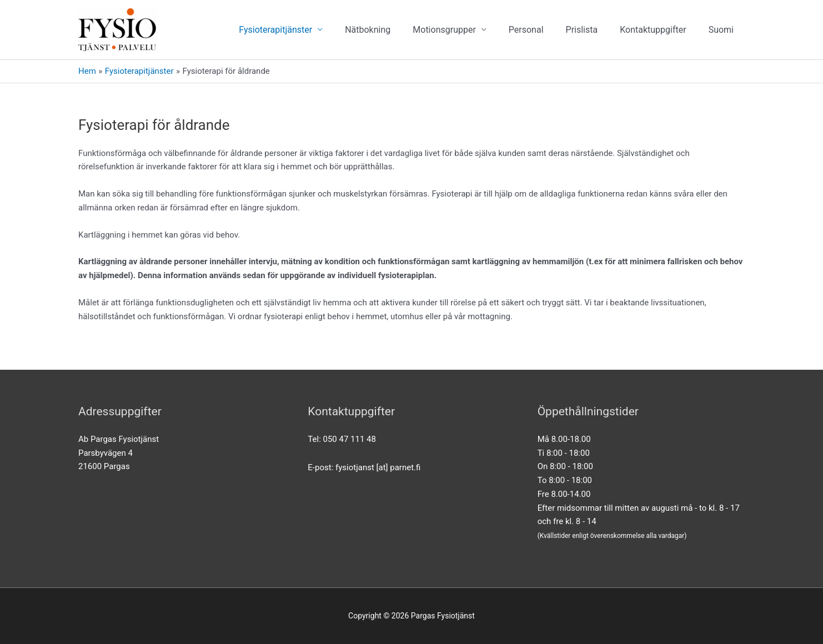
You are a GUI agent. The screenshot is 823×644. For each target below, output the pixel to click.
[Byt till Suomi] (721, 30)
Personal (526, 30)
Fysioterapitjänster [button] (275, 30)
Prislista (582, 30)
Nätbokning (368, 30)
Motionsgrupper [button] (444, 30)
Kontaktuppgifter (653, 30)
